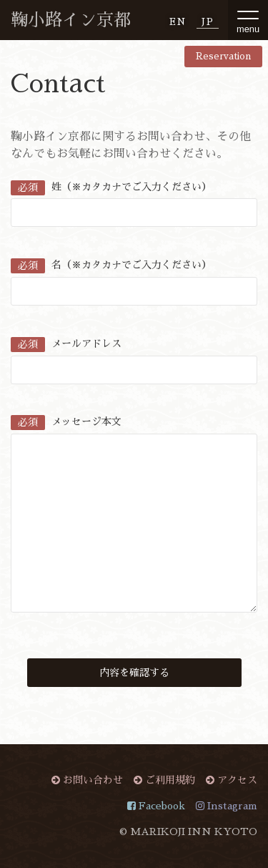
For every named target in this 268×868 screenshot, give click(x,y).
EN (178, 22)
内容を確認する (134, 673)
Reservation (223, 56)
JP (208, 22)
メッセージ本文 (66, 421)
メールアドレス (66, 343)
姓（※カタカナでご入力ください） (111, 187)
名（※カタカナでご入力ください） (111, 265)
